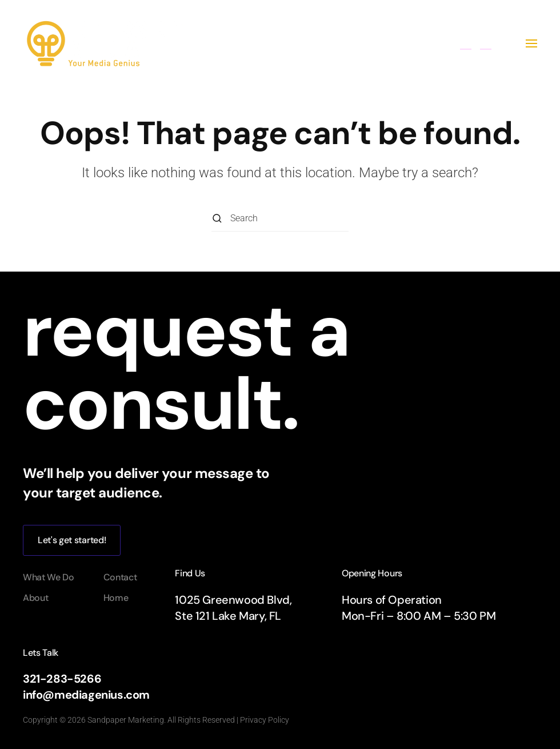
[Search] (280, 219)
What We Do (49, 577)
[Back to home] (110, 43)
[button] (531, 43)
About (35, 598)
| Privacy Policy (262, 720)
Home (116, 598)
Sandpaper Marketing (126, 720)
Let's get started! (72, 540)
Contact (120, 577)
